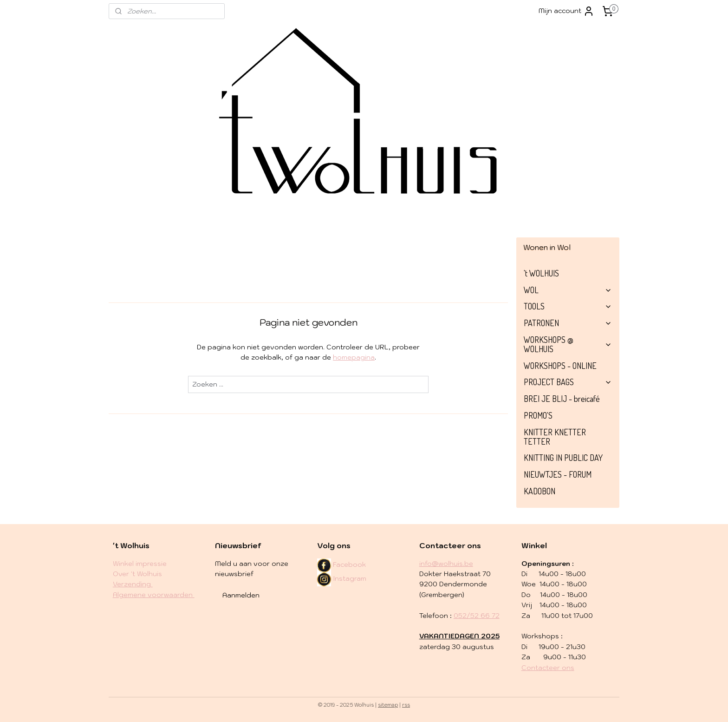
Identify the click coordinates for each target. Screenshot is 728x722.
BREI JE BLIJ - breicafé (562, 399)
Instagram (342, 578)
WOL (568, 290)
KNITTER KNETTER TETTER (555, 437)
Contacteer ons (548, 668)
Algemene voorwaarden (154, 595)
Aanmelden (241, 595)
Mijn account (566, 11)
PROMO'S (538, 415)
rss (406, 705)
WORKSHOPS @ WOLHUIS (568, 344)
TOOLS (568, 306)
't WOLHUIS (541, 273)
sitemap (388, 705)
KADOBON (539, 491)
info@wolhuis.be (446, 564)
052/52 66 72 (477, 616)
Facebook (349, 564)
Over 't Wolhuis (137, 574)
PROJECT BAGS (568, 382)
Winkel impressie (140, 564)
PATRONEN (568, 323)
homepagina (354, 357)
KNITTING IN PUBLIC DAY (563, 458)
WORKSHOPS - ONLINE (560, 366)
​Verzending (133, 584)
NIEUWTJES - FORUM (558, 474)
